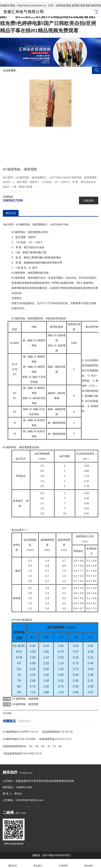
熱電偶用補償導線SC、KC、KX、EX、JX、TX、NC (32, 746)
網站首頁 (13, 864)
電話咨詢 (88, 864)
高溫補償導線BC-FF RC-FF (57, 732)
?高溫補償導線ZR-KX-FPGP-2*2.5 (22, 754)
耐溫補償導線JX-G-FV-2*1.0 (55, 739)
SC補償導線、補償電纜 (25, 704)
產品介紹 (11, 213)
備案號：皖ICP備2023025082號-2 (52, 855)
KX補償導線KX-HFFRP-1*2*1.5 (20, 732)
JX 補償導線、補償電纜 (25, 699)
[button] (48, 63)
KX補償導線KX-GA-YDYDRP (19, 739)
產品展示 (38, 864)
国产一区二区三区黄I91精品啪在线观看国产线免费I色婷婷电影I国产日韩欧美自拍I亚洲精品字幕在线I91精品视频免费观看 (49, 23)
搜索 (96, 70)
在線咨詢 (89, 200)
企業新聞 (63, 864)
